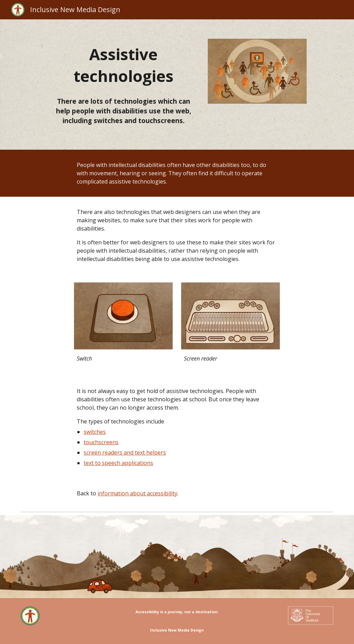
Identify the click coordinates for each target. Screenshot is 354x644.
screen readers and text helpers (125, 452)
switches (95, 432)
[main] (124, 65)
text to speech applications (118, 463)
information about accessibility (137, 493)
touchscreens (101, 442)
